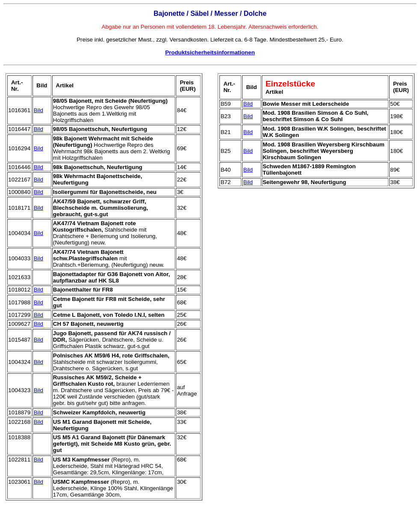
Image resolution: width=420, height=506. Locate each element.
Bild (38, 110)
